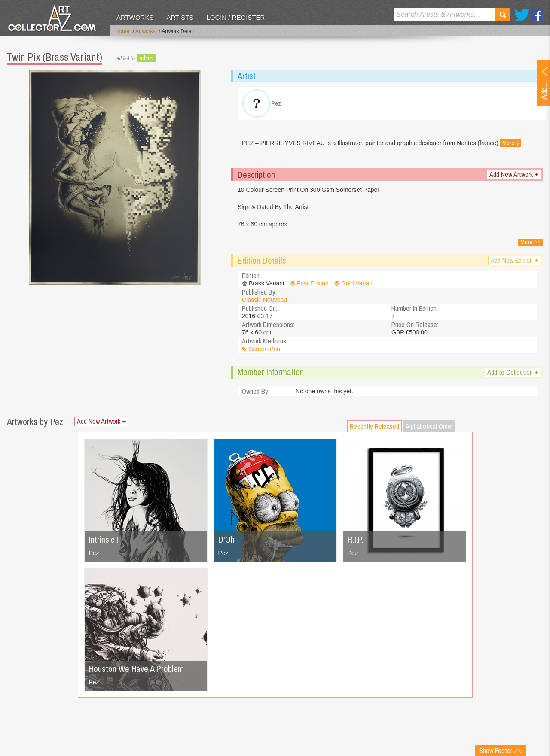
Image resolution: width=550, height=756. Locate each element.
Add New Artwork (514, 175)
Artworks (135, 17)
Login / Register (235, 17)
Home (122, 31)
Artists (180, 17)
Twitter (522, 15)
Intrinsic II (104, 539)
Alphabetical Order (429, 426)
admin (146, 58)
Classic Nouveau (264, 300)
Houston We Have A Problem (136, 669)
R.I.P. (356, 539)
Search (503, 15)
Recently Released (374, 426)
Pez (94, 553)
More (510, 143)
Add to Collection (513, 372)
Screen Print (265, 349)
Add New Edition (515, 260)
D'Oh (226, 539)
